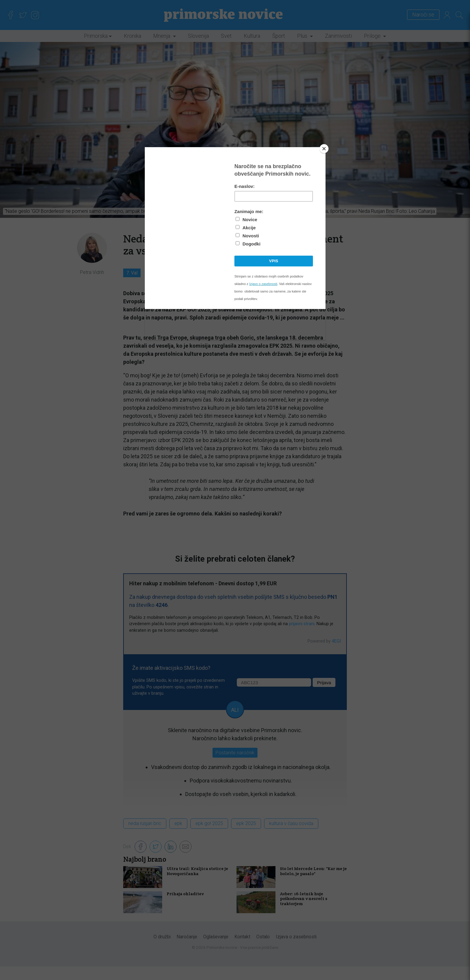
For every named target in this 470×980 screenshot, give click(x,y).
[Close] (324, 149)
